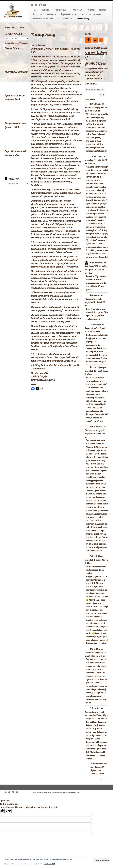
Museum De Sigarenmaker (44, 792)
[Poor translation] (8, 811)
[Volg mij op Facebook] (41, 5)
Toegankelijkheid (65, 19)
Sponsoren (37, 14)
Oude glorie (51, 14)
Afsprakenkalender (69, 14)
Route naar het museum (43, 19)
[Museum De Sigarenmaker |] (13, 10)
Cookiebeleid (49, 864)
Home (34, 10)
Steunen (102, 10)
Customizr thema (76, 792)
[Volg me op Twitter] (37, 5)
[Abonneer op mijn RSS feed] (33, 5)
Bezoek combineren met (91, 14)
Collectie (46, 10)
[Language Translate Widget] (16, 39)
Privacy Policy (83, 19)
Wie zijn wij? (61, 10)
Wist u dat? (78, 10)
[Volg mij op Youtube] (46, 5)
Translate (21, 43)
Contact (91, 10)
